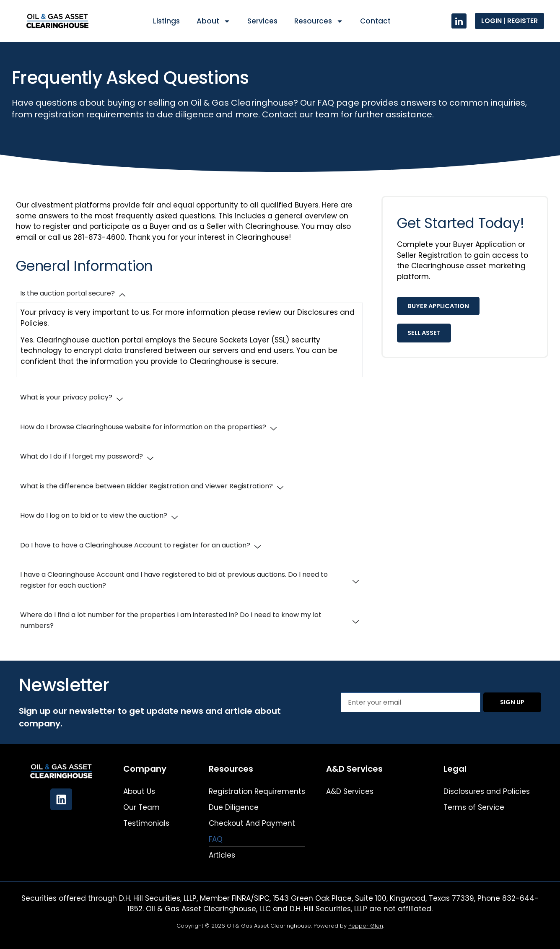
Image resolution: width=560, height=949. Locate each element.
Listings (166, 21)
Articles (222, 855)
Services (262, 21)
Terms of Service (474, 807)
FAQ (216, 839)
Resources (319, 21)
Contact (375, 21)
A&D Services (350, 791)
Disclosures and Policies (487, 791)
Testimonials (146, 823)
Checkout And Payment (252, 823)
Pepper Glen (366, 926)
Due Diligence (234, 807)
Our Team (141, 807)
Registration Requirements (257, 791)
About (214, 21)
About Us (139, 791)
